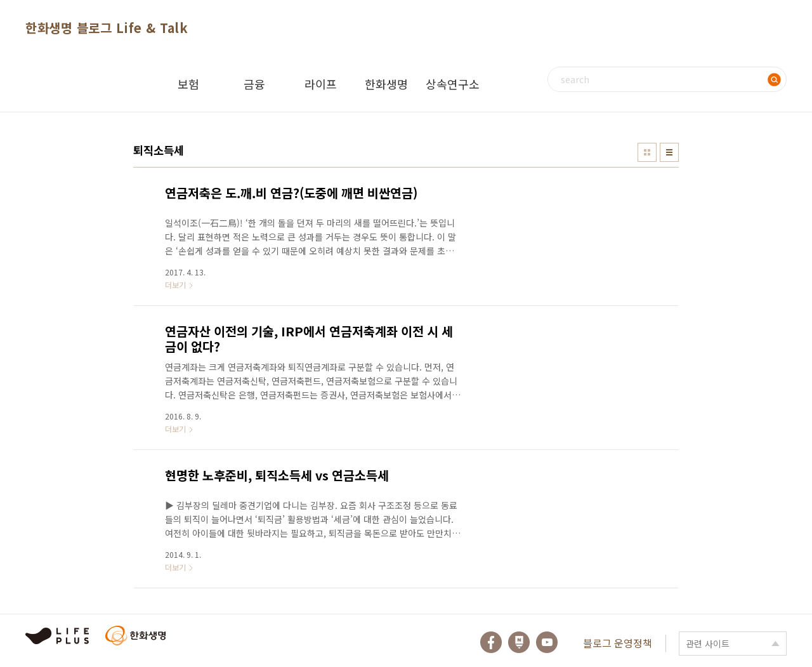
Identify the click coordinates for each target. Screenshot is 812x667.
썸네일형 (647, 152)
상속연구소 (453, 84)
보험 (188, 84)
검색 (774, 79)
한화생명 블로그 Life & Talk (107, 28)
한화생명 (386, 84)
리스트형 (669, 152)
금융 (254, 84)
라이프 (321, 84)
